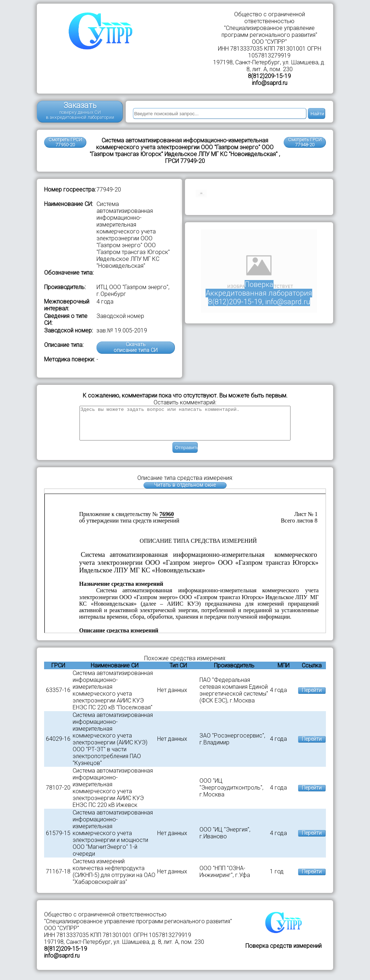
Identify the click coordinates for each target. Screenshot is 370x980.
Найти (317, 114)
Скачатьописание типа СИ (135, 347)
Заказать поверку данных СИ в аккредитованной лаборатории (80, 110)
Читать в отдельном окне (185, 492)
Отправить (186, 454)
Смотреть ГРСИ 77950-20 (65, 142)
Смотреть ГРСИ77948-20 (305, 142)
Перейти (312, 697)
